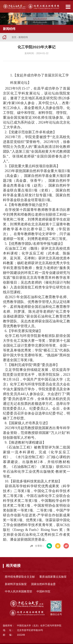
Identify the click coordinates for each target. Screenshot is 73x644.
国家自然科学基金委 (43, 584)
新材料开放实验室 (16, 584)
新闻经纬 (23, 37)
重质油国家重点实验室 (53, 577)
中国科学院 (43, 591)
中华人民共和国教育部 (18, 591)
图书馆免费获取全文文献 (20, 577)
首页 (14, 37)
